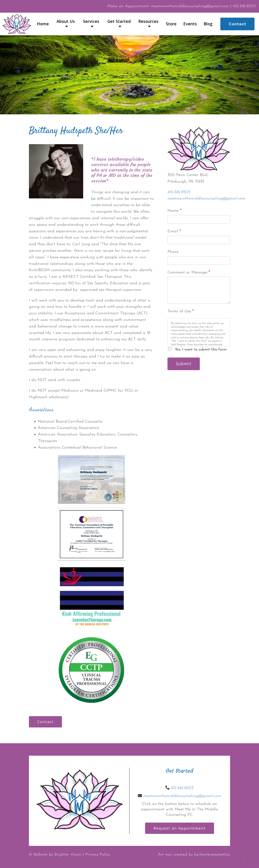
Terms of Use (181, 311)
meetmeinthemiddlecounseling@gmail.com (206, 199)
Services (91, 21)
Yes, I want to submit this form (201, 350)
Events (190, 24)
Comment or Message (189, 272)
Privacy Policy (98, 855)
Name (174, 211)
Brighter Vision (68, 855)
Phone (173, 252)
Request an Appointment (180, 828)
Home (43, 24)
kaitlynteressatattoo (212, 855)
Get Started (119, 21)
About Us (66, 21)
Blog (208, 24)
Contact (237, 24)
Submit (184, 364)
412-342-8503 (179, 192)
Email (174, 231)
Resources (148, 21)
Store (171, 24)
